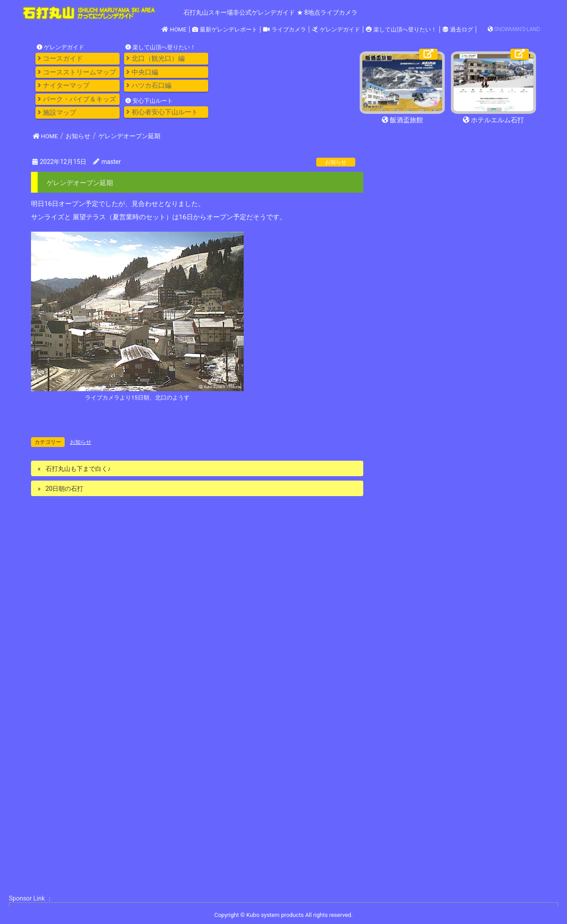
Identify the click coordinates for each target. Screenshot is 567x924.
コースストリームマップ (77, 72)
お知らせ (336, 162)
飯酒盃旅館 (402, 120)
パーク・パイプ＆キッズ (77, 99)
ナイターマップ (64, 85)
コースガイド (60, 58)
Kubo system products (276, 915)
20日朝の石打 (65, 489)
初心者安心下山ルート (162, 112)
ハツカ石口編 (149, 85)
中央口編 (142, 72)
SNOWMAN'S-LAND (514, 29)
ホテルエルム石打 (494, 120)
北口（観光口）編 (155, 58)
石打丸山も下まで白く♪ (78, 469)
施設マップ (57, 113)
